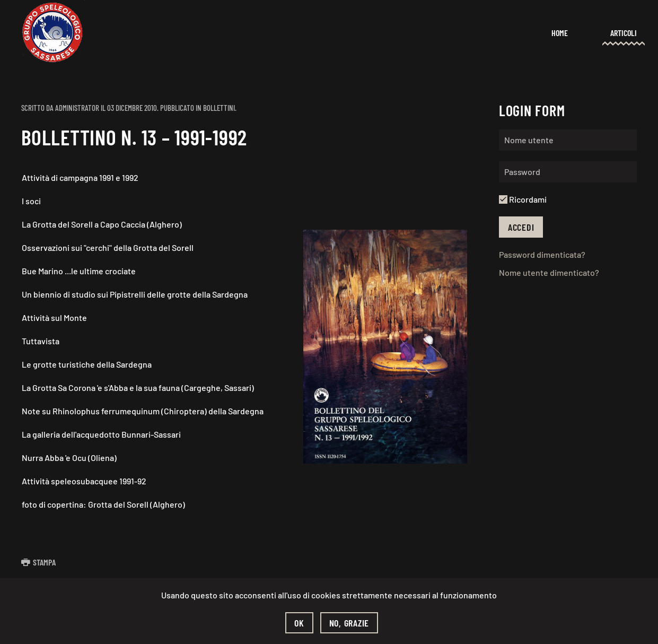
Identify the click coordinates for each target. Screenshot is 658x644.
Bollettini (219, 108)
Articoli (624, 33)
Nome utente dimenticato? (549, 272)
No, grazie (349, 623)
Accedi (521, 227)
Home (560, 33)
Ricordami (523, 199)
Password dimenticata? (542, 254)
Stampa (38, 562)
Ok (299, 623)
